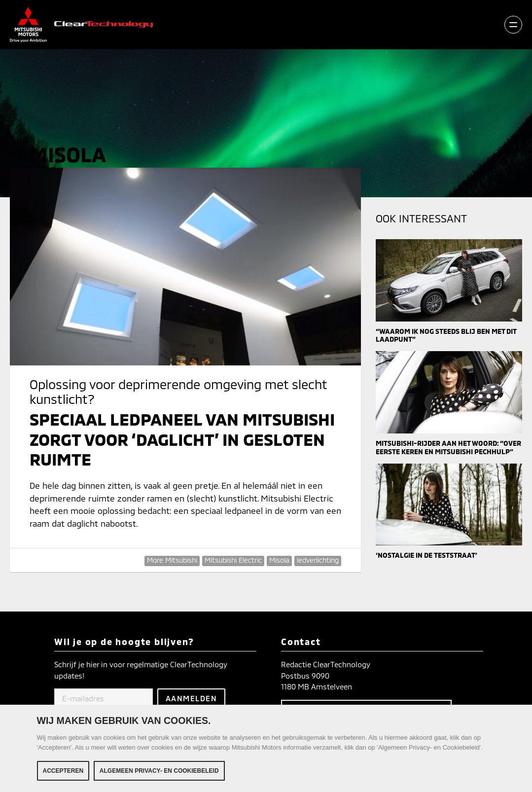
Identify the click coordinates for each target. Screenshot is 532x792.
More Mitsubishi (172, 560)
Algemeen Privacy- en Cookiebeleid (159, 771)
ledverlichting (318, 560)
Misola (279, 560)
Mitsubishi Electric (233, 560)
